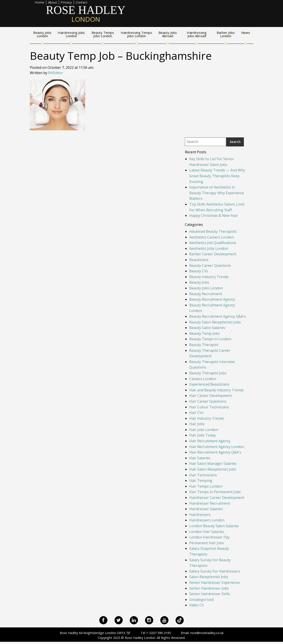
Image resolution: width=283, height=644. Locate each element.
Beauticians (199, 260)
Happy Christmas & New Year (214, 215)
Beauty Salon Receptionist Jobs (215, 322)
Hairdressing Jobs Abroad (197, 35)
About (53, 2)
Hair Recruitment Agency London (217, 447)
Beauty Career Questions (210, 265)
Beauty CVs (199, 271)
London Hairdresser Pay (209, 537)
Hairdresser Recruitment (210, 503)
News (246, 33)
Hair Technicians (203, 475)
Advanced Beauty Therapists (213, 231)
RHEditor (56, 73)
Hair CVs (196, 413)
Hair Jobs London (204, 430)
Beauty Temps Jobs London (103, 35)
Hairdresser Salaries (206, 509)
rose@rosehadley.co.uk (207, 633)
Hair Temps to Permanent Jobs (215, 492)
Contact (81, 2)
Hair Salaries (200, 458)
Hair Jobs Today (203, 435)
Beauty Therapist (204, 345)
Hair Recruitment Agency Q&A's (215, 452)
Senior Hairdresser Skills (210, 594)
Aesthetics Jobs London (209, 248)
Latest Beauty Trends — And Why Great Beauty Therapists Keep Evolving (217, 176)
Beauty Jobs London (42, 35)
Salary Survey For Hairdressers (215, 571)
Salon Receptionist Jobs (209, 577)
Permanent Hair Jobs (207, 543)
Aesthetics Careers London (212, 237)
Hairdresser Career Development (217, 498)
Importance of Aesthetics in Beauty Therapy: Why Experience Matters (217, 193)
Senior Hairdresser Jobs (209, 588)
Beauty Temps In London (210, 339)
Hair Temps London (206, 486)
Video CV (197, 605)
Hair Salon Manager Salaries (213, 463)
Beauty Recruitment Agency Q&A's (218, 316)
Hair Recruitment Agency (210, 441)
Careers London (203, 379)
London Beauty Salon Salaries (214, 526)
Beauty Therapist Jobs (208, 373)
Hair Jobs (197, 424)
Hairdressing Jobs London (71, 35)
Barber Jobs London (226, 35)
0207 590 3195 (160, 633)
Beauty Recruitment (206, 294)
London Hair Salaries (207, 532)
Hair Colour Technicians (209, 407)
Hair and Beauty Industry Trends (216, 390)
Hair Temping (201, 481)
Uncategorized (201, 600)
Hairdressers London (207, 520)
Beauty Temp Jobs (205, 333)
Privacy (66, 2)
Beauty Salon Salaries (207, 328)
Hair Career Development (210, 396)
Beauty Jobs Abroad (168, 35)
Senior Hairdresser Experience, (215, 582)
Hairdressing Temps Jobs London (136, 35)
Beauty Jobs (199, 282)
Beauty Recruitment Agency (212, 299)
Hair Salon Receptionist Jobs (213, 469)
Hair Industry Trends (207, 418)
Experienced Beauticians (209, 384)
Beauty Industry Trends (209, 277)
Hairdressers (200, 515)
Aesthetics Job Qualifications (213, 243)
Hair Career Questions (208, 401)
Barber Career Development (213, 254)
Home (39, 2)
